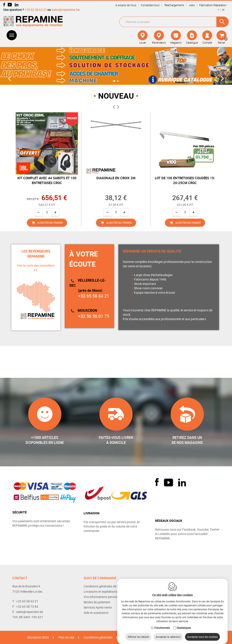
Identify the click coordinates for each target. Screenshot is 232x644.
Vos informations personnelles (104, 597)
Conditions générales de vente (104, 586)
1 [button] (114, 81)
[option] (116, 66)
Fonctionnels (162, 623)
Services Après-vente (98, 607)
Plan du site (66, 637)
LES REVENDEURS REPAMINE (36, 254)
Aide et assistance (96, 613)
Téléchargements (174, 5)
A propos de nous (126, 5)
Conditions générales (98, 637)
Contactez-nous (150, 5)
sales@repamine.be (66, 10)
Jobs (192, 5)
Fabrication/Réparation (213, 5)
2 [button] (118, 81)
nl (223, 10)
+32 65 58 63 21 (36, 10)
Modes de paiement (97, 602)
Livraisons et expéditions (100, 591)
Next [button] (222, 79)
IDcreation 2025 (38, 637)
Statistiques (184, 623)
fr (219, 10)
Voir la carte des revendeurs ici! (36, 268)
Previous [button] (11, 79)
